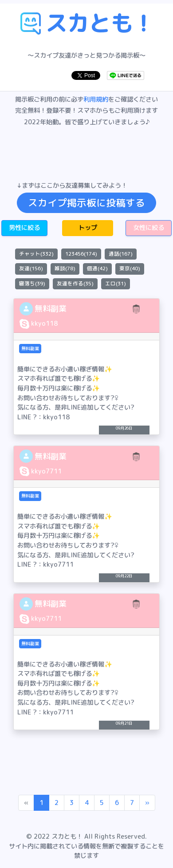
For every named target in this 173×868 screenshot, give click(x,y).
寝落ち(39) (32, 284)
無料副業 (51, 309)
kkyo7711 (46, 471)
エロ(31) (116, 284)
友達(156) (31, 268)
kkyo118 (44, 324)
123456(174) (81, 254)
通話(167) (121, 254)
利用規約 (96, 99)
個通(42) (97, 268)
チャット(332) (36, 254)
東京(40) (130, 268)
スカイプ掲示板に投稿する (86, 203)
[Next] (147, 803)
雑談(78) (65, 268)
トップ (88, 228)
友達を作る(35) (75, 284)
